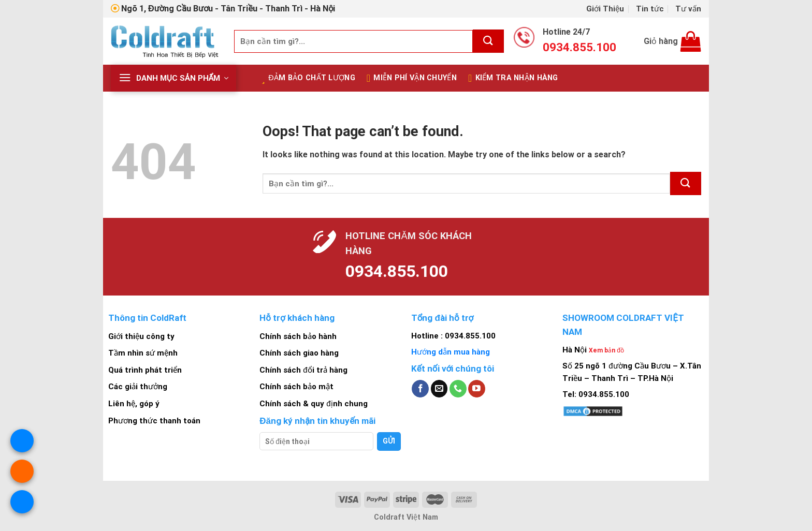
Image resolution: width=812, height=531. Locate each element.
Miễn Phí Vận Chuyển (412, 78)
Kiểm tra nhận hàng (513, 78)
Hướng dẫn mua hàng (451, 352)
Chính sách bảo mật (296, 387)
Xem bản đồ (606, 350)
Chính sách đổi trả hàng (303, 370)
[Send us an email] (439, 389)
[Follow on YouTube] (477, 389)
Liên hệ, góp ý (134, 404)
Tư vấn (688, 9)
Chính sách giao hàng (299, 353)
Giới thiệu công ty (141, 336)
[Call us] (458, 389)
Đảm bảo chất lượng (308, 78)
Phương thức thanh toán (154, 421)
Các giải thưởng (138, 387)
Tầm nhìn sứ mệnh (143, 353)
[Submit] (488, 41)
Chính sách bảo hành (298, 336)
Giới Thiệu (605, 9)
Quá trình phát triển (145, 370)
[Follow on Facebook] (420, 389)
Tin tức (650, 9)
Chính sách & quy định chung (313, 404)
